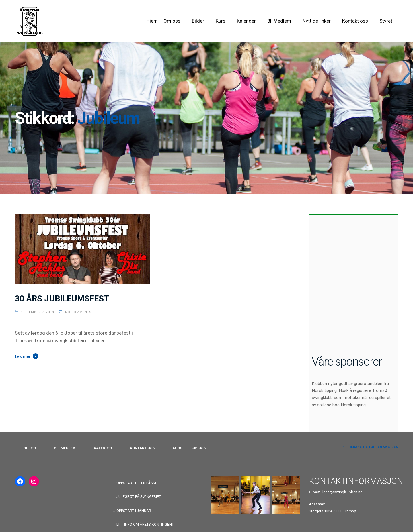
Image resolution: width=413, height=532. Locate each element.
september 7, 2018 (37, 312)
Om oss (172, 21)
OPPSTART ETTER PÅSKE (137, 483)
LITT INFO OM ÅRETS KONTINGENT (145, 524)
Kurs (221, 21)
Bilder (198, 21)
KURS (177, 448)
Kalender (246, 21)
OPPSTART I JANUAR (134, 511)
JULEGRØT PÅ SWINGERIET (139, 497)
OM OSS (199, 448)
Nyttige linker (317, 21)
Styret (386, 21)
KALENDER (103, 448)
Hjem (152, 21)
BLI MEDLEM (65, 448)
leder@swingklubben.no (342, 492)
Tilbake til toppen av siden (370, 447)
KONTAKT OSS (142, 448)
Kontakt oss (355, 21)
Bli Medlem (279, 21)
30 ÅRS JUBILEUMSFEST (62, 299)
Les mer (23, 356)
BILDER (30, 448)
